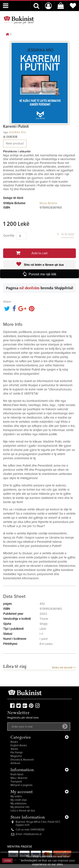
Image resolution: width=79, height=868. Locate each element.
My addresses (18, 804)
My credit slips (19, 800)
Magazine (16, 756)
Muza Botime (48, 203)
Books (14, 742)
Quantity (9, 236)
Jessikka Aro (17, 132)
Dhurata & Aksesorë (22, 760)
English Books (19, 746)
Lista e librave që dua (23, 811)
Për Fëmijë (17, 753)
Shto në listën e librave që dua (43, 265)
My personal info (20, 807)
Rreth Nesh (17, 775)
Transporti (16, 782)
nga (5, 132)
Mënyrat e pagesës (21, 785)
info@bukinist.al (32, 834)
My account (22, 792)
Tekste (14, 749)
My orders (16, 797)
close (7, 860)
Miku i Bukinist (19, 778)
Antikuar (15, 763)
